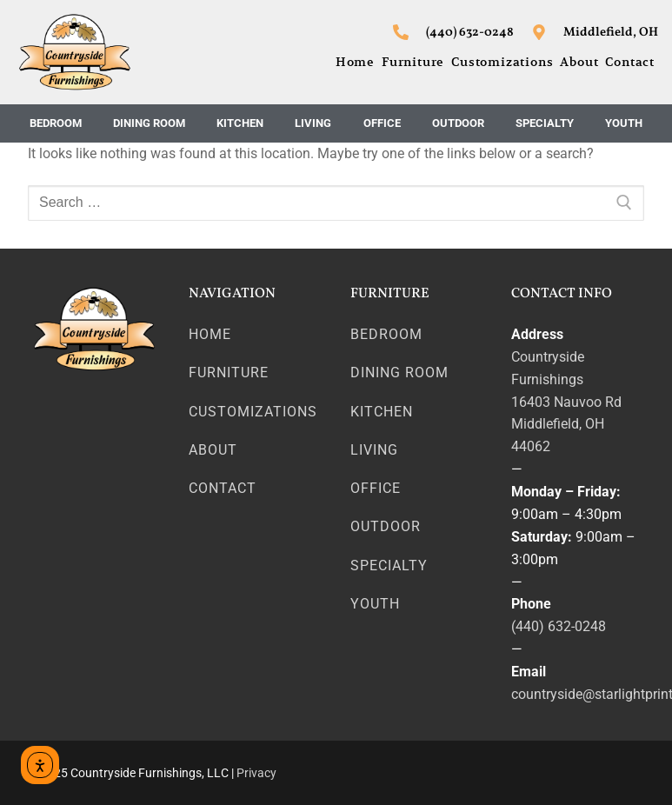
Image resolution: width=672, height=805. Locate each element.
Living (313, 123)
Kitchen (240, 123)
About (579, 62)
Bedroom (56, 123)
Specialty (545, 123)
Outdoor (458, 123)
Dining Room (149, 123)
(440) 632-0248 (559, 626)
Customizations (502, 62)
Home (355, 62)
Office (382, 123)
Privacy (256, 773)
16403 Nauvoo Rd (566, 402)
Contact (630, 62)
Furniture (413, 62)
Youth (624, 123)
